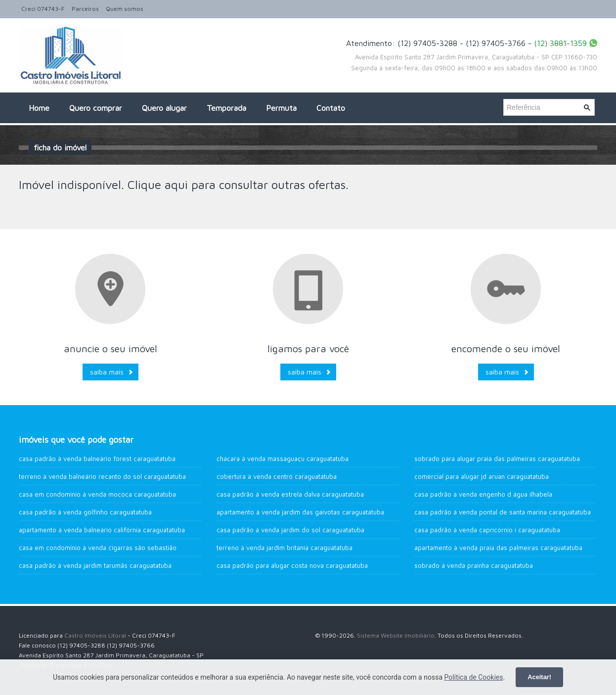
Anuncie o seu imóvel (110, 348)
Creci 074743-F (43, 9)
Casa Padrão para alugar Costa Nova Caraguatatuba (292, 565)
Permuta (281, 108)
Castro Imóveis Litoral (95, 635)
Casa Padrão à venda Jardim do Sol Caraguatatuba (290, 530)
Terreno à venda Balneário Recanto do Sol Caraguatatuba (102, 476)
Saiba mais (107, 372)
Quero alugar (164, 108)
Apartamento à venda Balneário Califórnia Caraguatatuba (102, 530)
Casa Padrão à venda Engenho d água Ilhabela (483, 494)
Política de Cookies (473, 677)
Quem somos (125, 9)
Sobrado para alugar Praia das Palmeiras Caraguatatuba (497, 459)
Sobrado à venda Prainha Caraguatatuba (474, 565)
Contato (331, 108)
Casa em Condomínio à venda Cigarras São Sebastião (98, 548)
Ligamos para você (308, 348)
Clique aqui (158, 185)
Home (39, 108)
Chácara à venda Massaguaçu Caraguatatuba (283, 459)
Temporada (226, 108)
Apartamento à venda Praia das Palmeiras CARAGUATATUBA (498, 548)
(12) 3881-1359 (560, 43)
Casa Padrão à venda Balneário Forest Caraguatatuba (97, 459)
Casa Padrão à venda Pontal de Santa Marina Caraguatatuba (503, 512)
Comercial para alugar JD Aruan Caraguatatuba (482, 476)
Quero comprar (96, 108)
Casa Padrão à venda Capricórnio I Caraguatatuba (487, 530)
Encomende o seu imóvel (506, 348)
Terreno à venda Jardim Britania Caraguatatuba (285, 548)
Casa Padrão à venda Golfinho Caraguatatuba (85, 512)
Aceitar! (539, 677)
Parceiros (85, 9)
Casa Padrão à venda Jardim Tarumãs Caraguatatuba (95, 565)
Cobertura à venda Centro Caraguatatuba (277, 476)
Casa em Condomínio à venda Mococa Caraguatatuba (97, 494)
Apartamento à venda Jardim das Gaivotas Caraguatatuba (300, 512)
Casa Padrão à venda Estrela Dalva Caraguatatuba (290, 494)
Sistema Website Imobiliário (396, 635)
